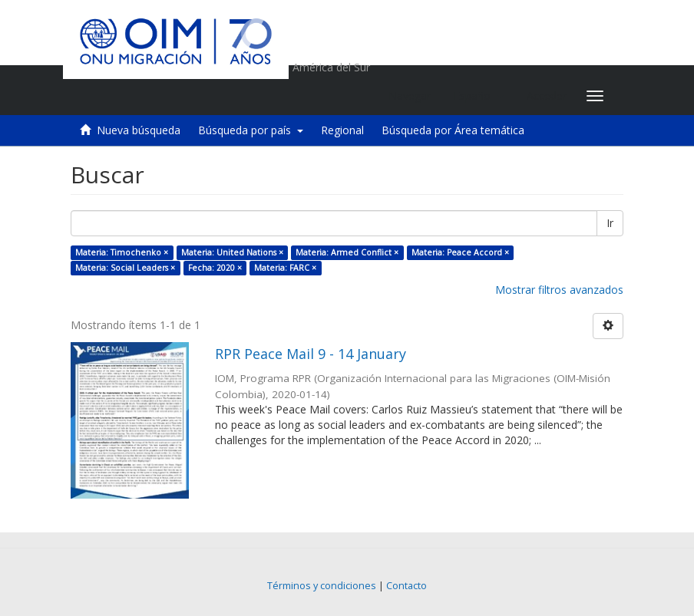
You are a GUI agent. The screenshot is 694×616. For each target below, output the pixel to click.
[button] (479, 96)
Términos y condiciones (322, 586)
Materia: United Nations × (232, 252)
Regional (342, 130)
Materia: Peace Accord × (460, 252)
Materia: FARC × (285, 268)
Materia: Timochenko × (122, 252)
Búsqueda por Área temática (453, 130)
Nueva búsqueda (139, 130)
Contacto (406, 586)
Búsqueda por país (251, 130)
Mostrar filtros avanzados (559, 290)
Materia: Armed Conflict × (347, 252)
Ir (610, 223)
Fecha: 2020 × (215, 268)
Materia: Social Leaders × (125, 268)
